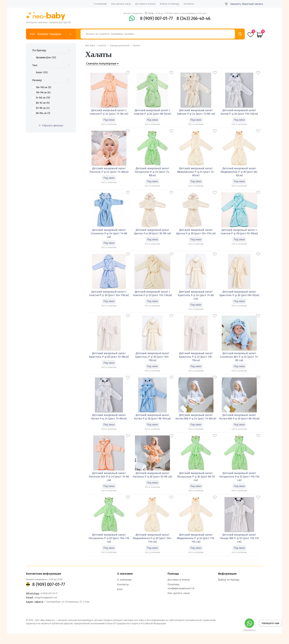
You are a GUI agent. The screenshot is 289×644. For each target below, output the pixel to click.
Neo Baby (90, 46)
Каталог (102, 46)
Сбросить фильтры (53, 125)
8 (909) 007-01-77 (156, 18)
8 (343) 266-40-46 (193, 18)
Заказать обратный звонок (244, 4)
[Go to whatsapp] (249, 623)
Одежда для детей (120, 46)
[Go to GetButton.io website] (249, 630)
